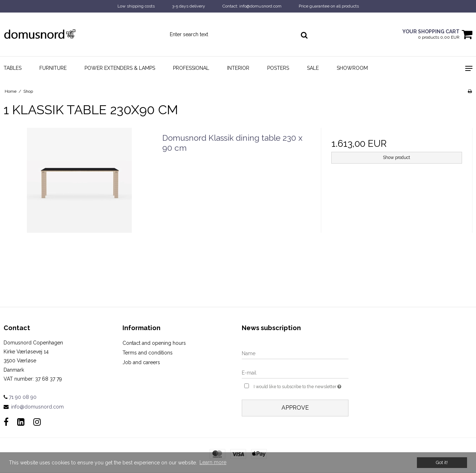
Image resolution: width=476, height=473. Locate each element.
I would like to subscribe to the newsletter (301, 386)
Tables (13, 68)
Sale (313, 68)
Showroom (352, 68)
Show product (396, 157)
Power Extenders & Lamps (120, 68)
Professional (191, 68)
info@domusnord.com (37, 407)
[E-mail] (295, 373)
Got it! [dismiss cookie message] (442, 462)
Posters (278, 68)
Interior (238, 68)
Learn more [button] (213, 462)
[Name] (295, 353)
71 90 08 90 (20, 397)
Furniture (53, 68)
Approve (295, 408)
